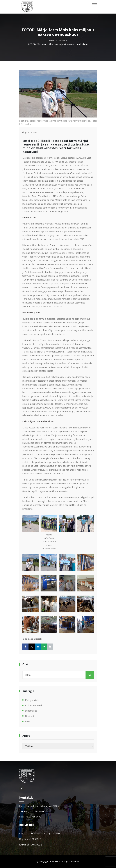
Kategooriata (32, 700)
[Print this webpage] (50, 647)
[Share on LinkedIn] (38, 647)
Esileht (52, 41)
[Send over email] (44, 647)
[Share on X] (32, 647)
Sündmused (31, 711)
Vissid (28, 721)
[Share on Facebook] (25, 647)
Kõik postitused (33, 705)
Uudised (62, 41)
